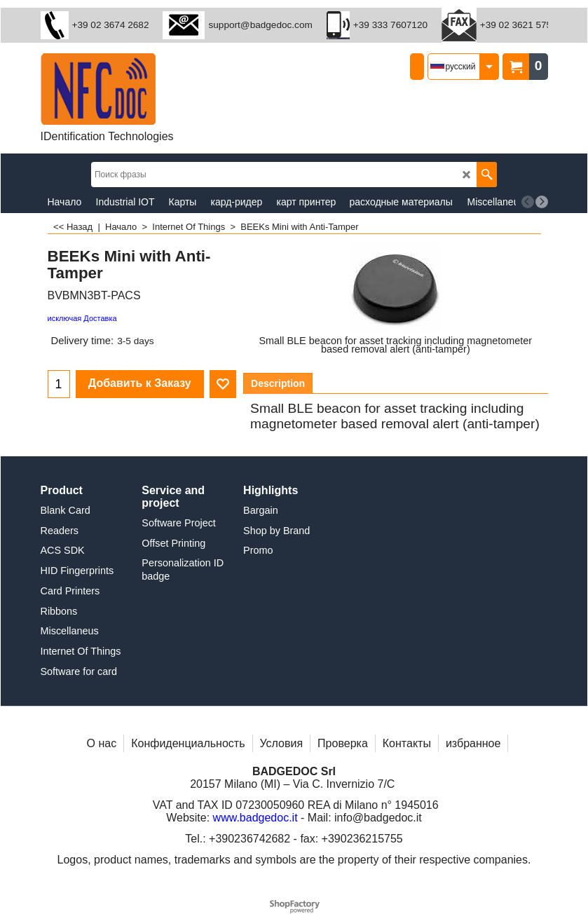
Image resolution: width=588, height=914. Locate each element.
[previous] (528, 202)
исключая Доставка (82, 318)
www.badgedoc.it (255, 818)
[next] (542, 202)
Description (278, 383)
